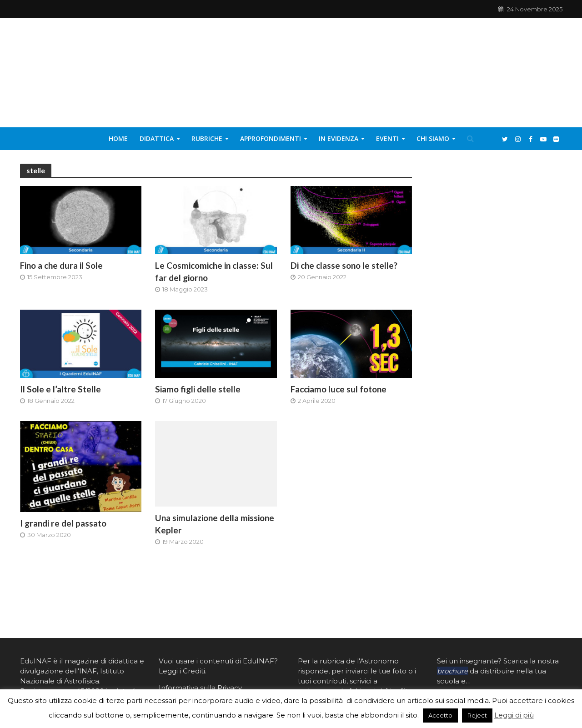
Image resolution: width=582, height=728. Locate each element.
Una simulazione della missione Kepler (215, 524)
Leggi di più (514, 715)
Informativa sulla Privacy (200, 688)
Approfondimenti (271, 138)
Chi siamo (433, 138)
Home (118, 138)
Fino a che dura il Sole (61, 265)
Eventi (387, 138)
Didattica (157, 138)
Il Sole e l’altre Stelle (60, 389)
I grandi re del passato (63, 523)
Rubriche (207, 138)
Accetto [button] (440, 715)
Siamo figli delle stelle (198, 389)
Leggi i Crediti (182, 671)
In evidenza (339, 138)
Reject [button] (477, 715)
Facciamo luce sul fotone (339, 389)
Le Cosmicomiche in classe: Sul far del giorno (214, 271)
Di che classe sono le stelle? (344, 265)
